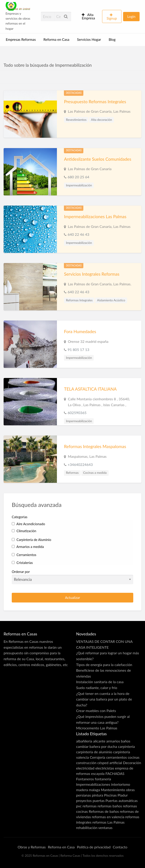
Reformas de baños (104, 811)
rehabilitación (87, 828)
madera (82, 790)
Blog (112, 39)
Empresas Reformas (21, 39)
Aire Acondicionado (28, 524)
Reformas (72, 473)
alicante (99, 741)
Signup (112, 18)
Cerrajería (98, 757)
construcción (86, 763)
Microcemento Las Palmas (97, 728)
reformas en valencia (108, 817)
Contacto (120, 847)
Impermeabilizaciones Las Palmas (95, 216)
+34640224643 (80, 464)
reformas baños (110, 806)
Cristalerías (22, 563)
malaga (94, 790)
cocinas (134, 757)
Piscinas (110, 795)
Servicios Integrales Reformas (92, 274)
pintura (98, 795)
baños (126, 741)
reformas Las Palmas (109, 822)
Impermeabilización (79, 185)
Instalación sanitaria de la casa (100, 682)
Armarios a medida (28, 547)
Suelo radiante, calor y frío (97, 688)
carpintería (126, 746)
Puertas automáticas (122, 800)
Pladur (123, 795)
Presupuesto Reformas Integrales (95, 102)
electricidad (85, 768)
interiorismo (121, 784)
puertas (99, 800)
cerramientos (116, 757)
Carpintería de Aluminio (32, 540)
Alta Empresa (88, 16)
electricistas (105, 768)
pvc (79, 806)
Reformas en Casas (23, 641)
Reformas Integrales (79, 300)
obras (130, 790)
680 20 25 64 (78, 177)
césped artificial (110, 763)
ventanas (105, 828)
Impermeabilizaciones (93, 784)
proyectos (84, 800)
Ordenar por (72, 577)
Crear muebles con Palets (96, 711)
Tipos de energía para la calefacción (104, 665)
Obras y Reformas (32, 847)
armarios (113, 741)
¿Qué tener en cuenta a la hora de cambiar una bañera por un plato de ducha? (104, 699)
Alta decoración (102, 120)
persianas (84, 795)
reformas (90, 806)
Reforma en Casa (56, 39)
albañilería (84, 741)
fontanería (103, 779)
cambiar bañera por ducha (97, 746)
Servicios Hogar (89, 39)
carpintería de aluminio (94, 752)
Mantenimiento (113, 790)
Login (131, 16)
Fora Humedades (80, 331)
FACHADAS (115, 773)
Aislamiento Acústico (111, 300)
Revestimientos (76, 120)
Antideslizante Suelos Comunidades (98, 159)
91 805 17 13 (78, 349)
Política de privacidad (94, 847)
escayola (98, 773)
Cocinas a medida (95, 473)
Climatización (24, 531)
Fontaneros (85, 779)
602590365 (77, 413)
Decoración (132, 763)
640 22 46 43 (78, 234)
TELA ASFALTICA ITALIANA (90, 389)
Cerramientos (24, 555)
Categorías (20, 517)
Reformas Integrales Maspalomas (95, 446)
